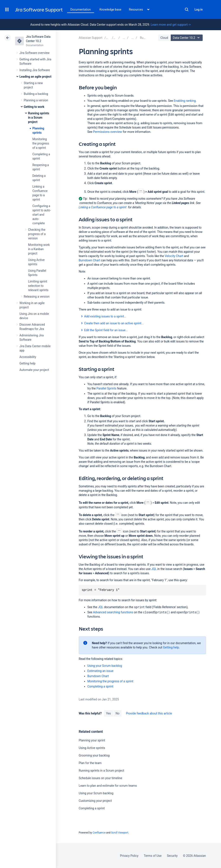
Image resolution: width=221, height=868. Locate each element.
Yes (108, 713)
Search (187, 9)
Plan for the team (90, 763)
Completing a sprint (100, 686)
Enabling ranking (185, 101)
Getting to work (34, 107)
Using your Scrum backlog (105, 666)
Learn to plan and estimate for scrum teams (108, 786)
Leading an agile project (35, 77)
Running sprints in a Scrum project (39, 118)
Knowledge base (110, 9)
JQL (154, 569)
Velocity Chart (174, 256)
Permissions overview (107, 132)
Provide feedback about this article (149, 713)
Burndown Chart (90, 260)
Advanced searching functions (113, 612)
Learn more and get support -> (171, 25)
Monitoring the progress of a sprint (41, 143)
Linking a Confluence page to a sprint (103, 207)
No (118, 713)
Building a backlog (36, 94)
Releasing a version (37, 297)
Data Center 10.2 (187, 38)
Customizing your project (95, 801)
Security (172, 856)
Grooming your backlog (94, 755)
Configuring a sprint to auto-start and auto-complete (42, 215)
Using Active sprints (92, 748)
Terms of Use (153, 856)
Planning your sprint (92, 740)
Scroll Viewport (120, 833)
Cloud (164, 38)
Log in (199, 9)
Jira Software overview (35, 53)
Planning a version (36, 100)
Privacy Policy (129, 856)
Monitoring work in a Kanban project (39, 249)
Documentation (81, 9)
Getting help (27, 363)
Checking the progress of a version (37, 234)
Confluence (99, 833)
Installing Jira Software (35, 70)
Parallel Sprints (106, 388)
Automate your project (34, 370)
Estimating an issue (100, 671)
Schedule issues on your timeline (100, 778)
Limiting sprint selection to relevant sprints (38, 286)
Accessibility (28, 357)
